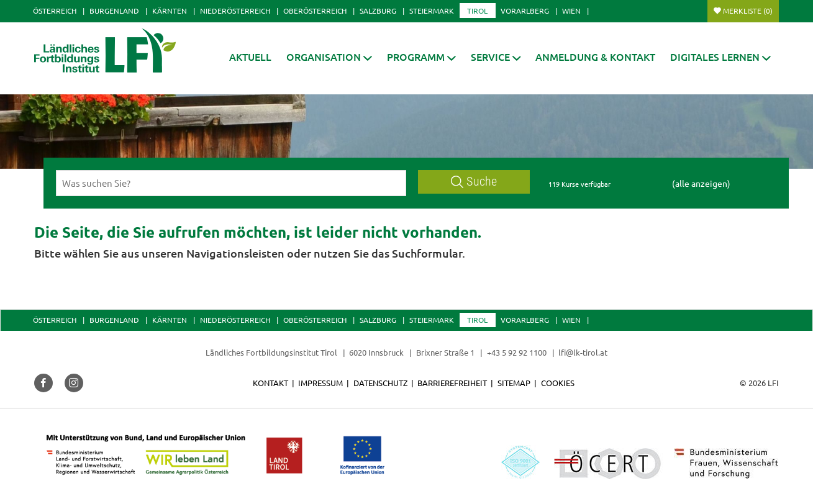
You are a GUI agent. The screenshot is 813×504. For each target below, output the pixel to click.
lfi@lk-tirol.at (583, 352)
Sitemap (514, 383)
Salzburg (378, 11)
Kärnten (170, 11)
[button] (421, 57)
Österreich (55, 11)
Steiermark (432, 11)
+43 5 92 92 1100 (517, 352)
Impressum (320, 383)
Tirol (477, 11)
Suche (474, 182)
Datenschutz (380, 383)
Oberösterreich (315, 11)
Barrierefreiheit (452, 383)
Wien (571, 11)
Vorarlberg (525, 11)
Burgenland (114, 11)
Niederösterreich (235, 11)
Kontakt (270, 383)
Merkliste (748, 11)
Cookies (558, 383)
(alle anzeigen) (701, 183)
